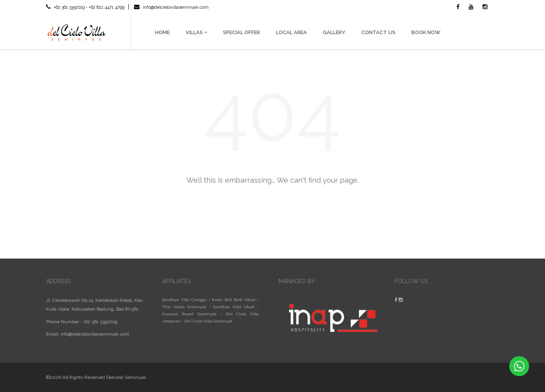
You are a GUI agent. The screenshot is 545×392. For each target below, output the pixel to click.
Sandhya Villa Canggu (184, 300)
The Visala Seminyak (184, 307)
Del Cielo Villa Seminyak (208, 321)
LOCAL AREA (291, 32)
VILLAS (196, 32)
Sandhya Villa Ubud (234, 307)
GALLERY (334, 32)
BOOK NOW (426, 32)
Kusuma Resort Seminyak (189, 314)
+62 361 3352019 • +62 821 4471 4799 (85, 7)
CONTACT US (378, 32)
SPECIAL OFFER (241, 32)
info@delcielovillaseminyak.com (171, 7)
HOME (162, 32)
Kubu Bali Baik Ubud (234, 300)
